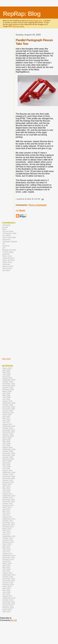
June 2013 (7, 550)
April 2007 (6, 417)
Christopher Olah (9, 233)
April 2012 (6, 531)
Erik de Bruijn (8, 231)
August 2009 (7, 471)
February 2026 (8, 608)
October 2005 (8, 382)
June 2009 (7, 467)
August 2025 (7, 596)
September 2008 (9, 449)
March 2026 (7, 610)
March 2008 (7, 438)
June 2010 (7, 490)
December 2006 (9, 409)
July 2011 (6, 515)
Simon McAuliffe (9, 237)
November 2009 (9, 476)
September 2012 (9, 536)
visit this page (18, 26)
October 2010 (8, 498)
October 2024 (8, 577)
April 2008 (6, 440)
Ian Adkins (7, 235)
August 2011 (7, 517)
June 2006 (7, 397)
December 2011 (9, 525)
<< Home (20, 210)
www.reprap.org (35, 21)
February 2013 (8, 542)
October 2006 (8, 405)
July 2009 (6, 469)
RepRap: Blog (22, 14)
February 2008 (8, 436)
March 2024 (7, 563)
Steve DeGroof (9, 260)
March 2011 (7, 507)
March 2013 (7, 544)
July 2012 (6, 534)
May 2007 (6, 419)
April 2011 (6, 509)
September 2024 (9, 575)
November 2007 (9, 430)
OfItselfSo (6, 225)
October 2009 (8, 475)
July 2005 (6, 376)
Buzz (4, 229)
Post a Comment (38, 205)
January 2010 (8, 480)
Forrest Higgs (8, 252)
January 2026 (8, 606)
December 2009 (9, 478)
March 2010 (7, 484)
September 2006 (9, 403)
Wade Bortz (7, 262)
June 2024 (7, 569)
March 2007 (7, 415)
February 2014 (8, 559)
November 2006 (9, 407)
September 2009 (9, 473)
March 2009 (7, 461)
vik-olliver (6, 270)
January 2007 (8, 411)
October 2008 (8, 451)
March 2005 (7, 368)
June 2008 (7, 444)
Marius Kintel (8, 266)
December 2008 (9, 455)
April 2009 (6, 463)
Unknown (6, 264)
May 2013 (6, 548)
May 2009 (6, 465)
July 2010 (6, 492)
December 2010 (9, 502)
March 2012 (7, 529)
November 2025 (9, 602)
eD (4, 244)
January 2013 (8, 540)
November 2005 (9, 384)
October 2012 (8, 538)
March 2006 (7, 392)
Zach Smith (7, 268)
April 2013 (6, 546)
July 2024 (6, 571)
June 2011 (7, 513)
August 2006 (7, 401)
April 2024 (6, 565)
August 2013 (7, 554)
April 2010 (6, 486)
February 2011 (8, 505)
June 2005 (7, 374)
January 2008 (8, 434)
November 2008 (9, 453)
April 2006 (6, 393)
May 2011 (6, 511)
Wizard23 (6, 240)
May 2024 (6, 567)
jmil (4, 248)
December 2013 (9, 558)
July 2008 (6, 446)
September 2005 (9, 380)
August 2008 (7, 448)
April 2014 (6, 561)
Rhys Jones (7, 256)
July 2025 (6, 594)
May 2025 (6, 590)
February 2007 (8, 413)
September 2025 (9, 598)
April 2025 (6, 588)
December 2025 (9, 604)
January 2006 (8, 388)
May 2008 (6, 442)
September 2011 (9, 519)
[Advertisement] (10, 314)
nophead (6, 254)
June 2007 (7, 420)
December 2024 (9, 581)
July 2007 (6, 422)
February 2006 (8, 390)
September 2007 (9, 426)
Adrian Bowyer (8, 258)
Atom (13, 620)
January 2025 (8, 583)
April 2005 (6, 370)
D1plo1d (6, 246)
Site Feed (6, 359)
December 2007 (9, 432)
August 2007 (7, 424)
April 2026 (6, 612)
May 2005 (6, 372)
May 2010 (6, 488)
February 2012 (8, 527)
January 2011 (8, 503)
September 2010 (9, 496)
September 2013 (9, 556)
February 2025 (8, 585)
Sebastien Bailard (10, 242)
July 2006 (6, 399)
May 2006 (6, 395)
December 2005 (9, 386)
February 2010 (8, 482)
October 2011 (8, 521)
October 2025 (8, 600)
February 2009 (8, 459)
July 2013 (6, 552)
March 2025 (7, 587)
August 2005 (7, 378)
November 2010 (9, 500)
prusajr (5, 227)
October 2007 (8, 428)
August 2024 (7, 573)
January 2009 (8, 457)
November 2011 (9, 523)
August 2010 (7, 494)
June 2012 (7, 532)
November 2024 (9, 579)
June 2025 (7, 592)
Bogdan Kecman (9, 250)
